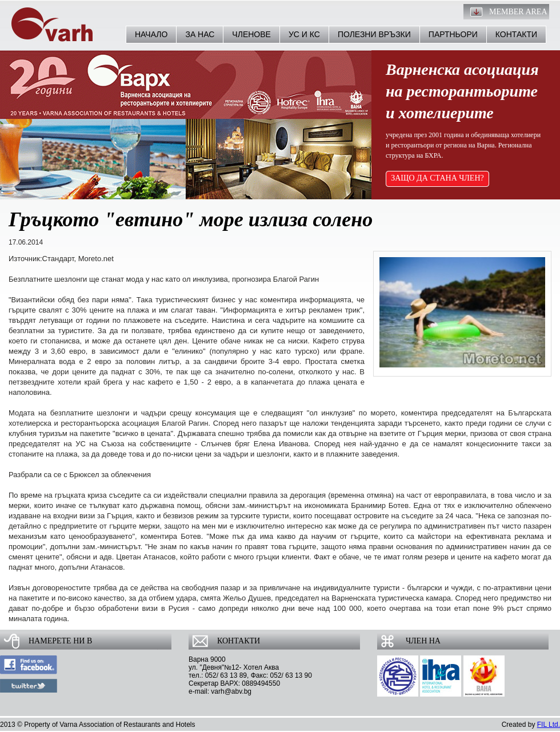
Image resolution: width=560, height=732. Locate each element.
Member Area (518, 12)
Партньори (453, 34)
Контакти (516, 34)
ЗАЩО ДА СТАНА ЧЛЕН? (437, 178)
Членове (251, 34)
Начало (151, 34)
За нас (200, 34)
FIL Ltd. (549, 725)
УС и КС (304, 34)
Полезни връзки (374, 34)
